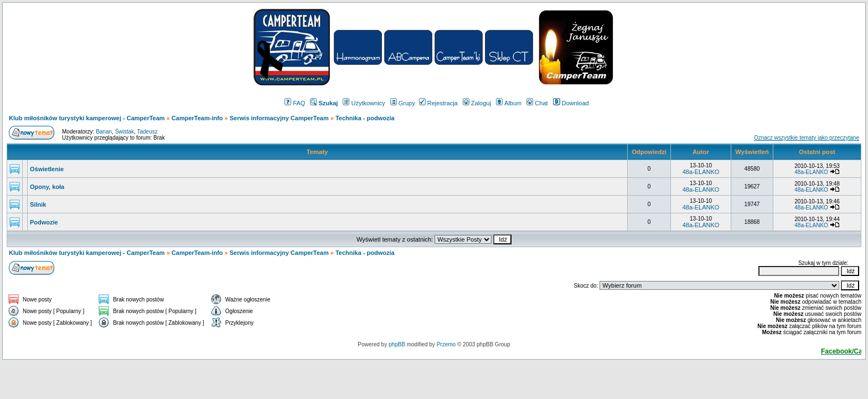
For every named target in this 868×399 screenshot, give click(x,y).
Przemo (446, 344)
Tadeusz (147, 132)
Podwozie (44, 222)
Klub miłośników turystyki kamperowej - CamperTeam (87, 118)
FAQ (295, 103)
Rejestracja (438, 103)
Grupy (403, 103)
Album (509, 103)
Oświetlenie (47, 169)
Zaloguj (477, 103)
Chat (537, 103)
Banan (104, 132)
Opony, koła (47, 187)
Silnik (38, 204)
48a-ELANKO (701, 172)
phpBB (397, 344)
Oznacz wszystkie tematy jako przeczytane (807, 138)
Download (571, 103)
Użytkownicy (364, 103)
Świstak (125, 132)
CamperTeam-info (197, 118)
